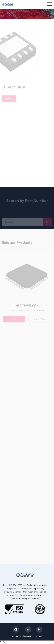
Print (9, 99)
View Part (14, 319)
